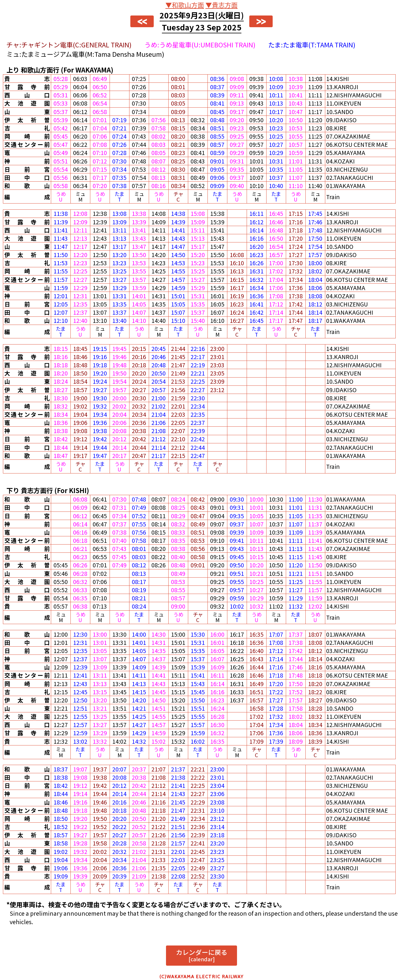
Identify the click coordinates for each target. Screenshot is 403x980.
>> (261, 21)
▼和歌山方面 (185, 5)
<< (142, 21)
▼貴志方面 (222, 5)
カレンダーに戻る (202, 955)
